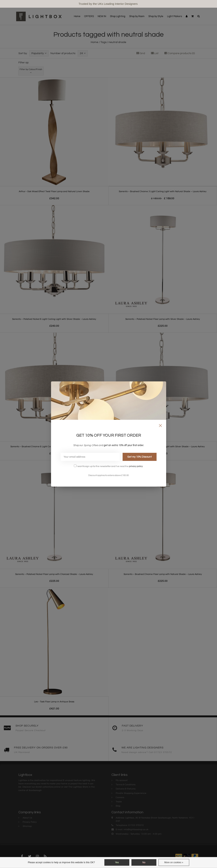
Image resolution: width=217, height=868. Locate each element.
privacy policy (136, 466)
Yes (117, 862)
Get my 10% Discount (140, 457)
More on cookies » (174, 862)
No (144, 862)
